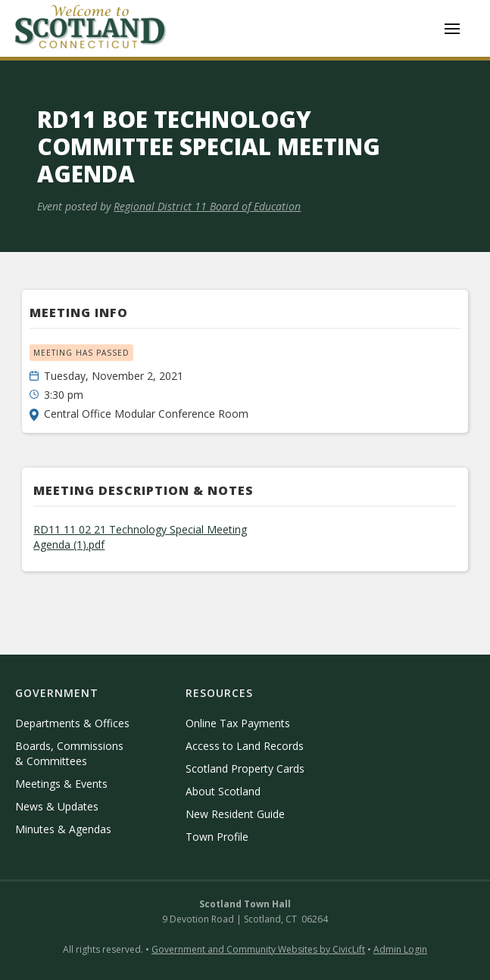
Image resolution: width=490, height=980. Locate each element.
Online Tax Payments (238, 723)
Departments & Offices (72, 723)
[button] (452, 29)
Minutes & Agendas (63, 829)
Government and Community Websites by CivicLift (258, 949)
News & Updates (57, 806)
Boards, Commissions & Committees (69, 753)
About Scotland (223, 791)
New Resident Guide (235, 814)
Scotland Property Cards (245, 768)
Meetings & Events (61, 784)
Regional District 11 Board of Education (207, 206)
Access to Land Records (245, 746)
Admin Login (400, 949)
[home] (91, 28)
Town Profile (217, 837)
